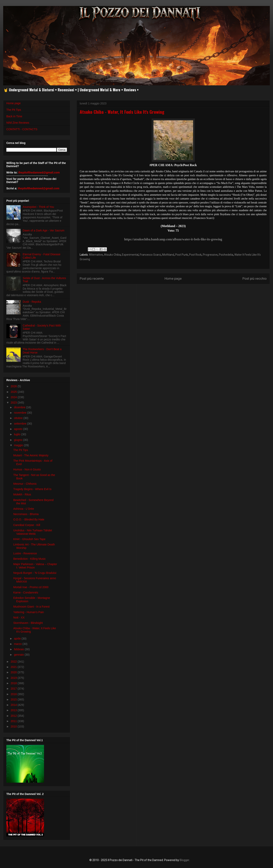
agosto (18, 429)
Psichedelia (226, 255)
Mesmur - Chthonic (25, 484)
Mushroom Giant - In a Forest (31, 607)
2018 (14, 683)
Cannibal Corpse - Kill (27, 525)
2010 (14, 726)
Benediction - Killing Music (29, 559)
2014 (14, 705)
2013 (14, 710)
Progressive (210, 255)
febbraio (19, 649)
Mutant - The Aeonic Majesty (31, 455)
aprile (18, 639)
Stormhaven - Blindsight (28, 623)
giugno (18, 440)
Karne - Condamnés (26, 592)
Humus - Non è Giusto (27, 469)
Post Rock (195, 255)
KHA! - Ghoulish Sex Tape (29, 539)
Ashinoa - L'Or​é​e (24, 509)
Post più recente (92, 278)
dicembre (20, 407)
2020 (14, 672)
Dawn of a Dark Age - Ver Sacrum (44, 230)
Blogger (184, 860)
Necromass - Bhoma (26, 514)
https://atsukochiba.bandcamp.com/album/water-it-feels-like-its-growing (173, 239)
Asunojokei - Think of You (38, 207)
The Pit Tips (14, 110)
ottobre (19, 418)
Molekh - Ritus (22, 494)
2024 (14, 397)
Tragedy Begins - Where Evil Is (32, 489)
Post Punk (182, 255)
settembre (20, 424)
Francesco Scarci (150, 255)
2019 (14, 678)
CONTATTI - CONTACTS (22, 129)
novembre (20, 413)
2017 (14, 689)
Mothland (168, 255)
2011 (14, 721)
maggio (19, 445)
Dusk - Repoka (32, 302)
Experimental (130, 255)
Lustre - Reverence (25, 553)
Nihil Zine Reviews (18, 123)
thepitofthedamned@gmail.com (39, 172)
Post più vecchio (255, 278)
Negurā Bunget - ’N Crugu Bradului (35, 573)
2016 (14, 694)
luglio (18, 434)
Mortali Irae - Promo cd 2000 (31, 587)
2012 (14, 716)
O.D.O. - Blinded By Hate (29, 519)
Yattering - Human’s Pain (29, 612)
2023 (14, 403)
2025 (14, 392)
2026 (14, 386)
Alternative (96, 255)
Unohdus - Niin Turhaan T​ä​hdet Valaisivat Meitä (33, 532)
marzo (18, 644)
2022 (14, 662)
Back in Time (14, 116)
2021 (14, 667)
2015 (14, 699)
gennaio (19, 655)
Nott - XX (19, 618)
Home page (173, 278)
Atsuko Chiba (112, 255)
